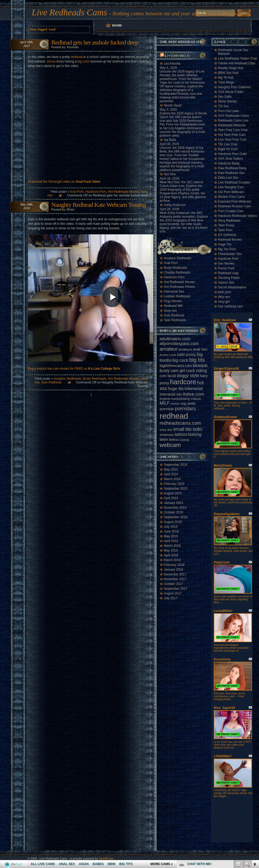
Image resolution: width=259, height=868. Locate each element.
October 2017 (174, 584)
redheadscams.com (180, 423)
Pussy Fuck (226, 268)
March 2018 (172, 560)
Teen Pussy (226, 225)
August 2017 (173, 593)
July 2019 (171, 527)
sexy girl (224, 302)
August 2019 (173, 522)
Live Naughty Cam (231, 187)
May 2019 (171, 536)
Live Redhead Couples (234, 182)
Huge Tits (225, 244)
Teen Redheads (175, 320)
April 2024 (171, 474)
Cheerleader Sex (230, 254)
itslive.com (193, 394)
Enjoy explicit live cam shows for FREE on (74, 369)
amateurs (185, 350)
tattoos (181, 434)
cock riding (196, 370)
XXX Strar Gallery (231, 159)
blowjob (200, 365)
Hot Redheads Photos (179, 287)
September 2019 (176, 517)
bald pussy (187, 355)
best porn (225, 292)
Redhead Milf (173, 306)
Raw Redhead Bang (232, 168)
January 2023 (174, 503)
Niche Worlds (227, 101)
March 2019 (172, 546)
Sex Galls (225, 97)
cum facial (168, 376)
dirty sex (224, 297)
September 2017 (176, 589)
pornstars (185, 408)
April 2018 (171, 555)
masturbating (180, 399)
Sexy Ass (170, 311)
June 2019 (171, 531)
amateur (169, 349)
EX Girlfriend (227, 235)
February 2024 (174, 484)
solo (197, 429)
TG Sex (223, 106)
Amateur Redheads (68, 379)
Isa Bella (170, 140)
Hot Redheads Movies (124, 192)
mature (196, 399)
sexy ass (166, 430)
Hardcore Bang (229, 163)
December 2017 (175, 574)
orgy (184, 404)
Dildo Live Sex (228, 178)
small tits (182, 429)
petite (192, 404)
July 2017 (171, 598)
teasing (195, 434)
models (175, 404)
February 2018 (174, 565)
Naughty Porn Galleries (234, 87)
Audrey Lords (168, 355)
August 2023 (173, 493)
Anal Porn (77, 192)
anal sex (200, 349)
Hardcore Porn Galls (232, 154)
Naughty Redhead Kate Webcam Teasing (99, 205)
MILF (165, 403)
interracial (194, 389)
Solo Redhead (51, 382)
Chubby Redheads (177, 272)
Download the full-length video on (64, 182)
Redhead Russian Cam (234, 206)
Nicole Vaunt (173, 105)
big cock (83, 61)
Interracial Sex (174, 292)
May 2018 (171, 551)
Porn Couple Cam (231, 211)
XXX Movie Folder (231, 92)
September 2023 (176, 489)
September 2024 (176, 465)
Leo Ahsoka (172, 64)
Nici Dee (170, 174)
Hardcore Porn (96, 192)
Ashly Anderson (175, 205)
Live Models (177, 55)
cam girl (178, 371)
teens (174, 440)
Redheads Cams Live (233, 120)
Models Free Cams (231, 197)
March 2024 (172, 479)
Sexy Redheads (229, 221)
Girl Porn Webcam (231, 192)
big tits (197, 360)
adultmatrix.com (175, 339)
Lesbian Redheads (177, 296)
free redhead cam (230, 306)
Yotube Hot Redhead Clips (237, 63)
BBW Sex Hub (228, 73)
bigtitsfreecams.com (176, 366)
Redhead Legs (228, 273)
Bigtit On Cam (228, 149)
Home (117, 25)
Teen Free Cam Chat (233, 130)
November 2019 (175, 508)
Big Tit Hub (226, 78)
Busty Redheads (95, 379)
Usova (51, 61)
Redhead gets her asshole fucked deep (95, 42)
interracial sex (171, 394)
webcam (170, 445)
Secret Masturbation (232, 287)
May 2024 (171, 469)
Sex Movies (226, 263)
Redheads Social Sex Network (233, 52)
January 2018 (174, 570)
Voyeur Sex (226, 283)
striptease (167, 435)
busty (165, 371)
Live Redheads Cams (69, 12)
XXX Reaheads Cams (233, 116)
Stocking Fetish (229, 278)
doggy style (188, 375)
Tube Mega (226, 82)
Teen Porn (225, 230)
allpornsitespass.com (179, 344)
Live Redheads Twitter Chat (237, 59)
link (254, 785)
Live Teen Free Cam (232, 140)
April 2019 (171, 541)
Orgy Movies (173, 301)
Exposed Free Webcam (235, 202)
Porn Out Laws (228, 111)
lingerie (165, 399)
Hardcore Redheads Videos (237, 216)
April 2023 (171, 498)
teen (164, 439)
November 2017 (175, 579)
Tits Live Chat (228, 144)
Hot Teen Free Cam (232, 135)
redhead (77, 57)
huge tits (176, 389)
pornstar (167, 409)
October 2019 (174, 512)
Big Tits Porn (227, 249)
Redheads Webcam (232, 125)
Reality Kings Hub (231, 68)
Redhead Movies (230, 240)
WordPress (106, 858)
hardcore (183, 382)
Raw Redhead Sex (231, 173)
